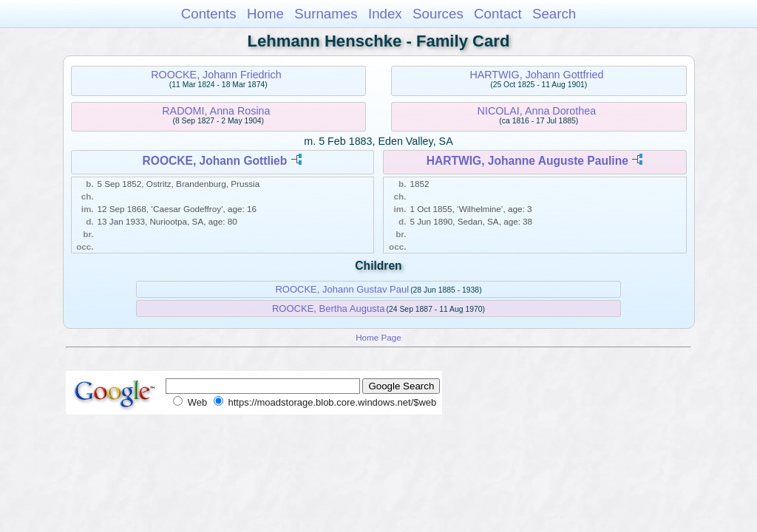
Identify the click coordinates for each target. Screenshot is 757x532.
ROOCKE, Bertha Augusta (328, 308)
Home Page (378, 337)
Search (554, 14)
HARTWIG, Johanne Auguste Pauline (527, 161)
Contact (498, 14)
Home (265, 14)
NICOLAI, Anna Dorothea (537, 111)
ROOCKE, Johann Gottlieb (215, 161)
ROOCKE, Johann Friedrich (216, 75)
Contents (209, 14)
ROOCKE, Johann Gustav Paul (342, 289)
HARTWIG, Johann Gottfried (536, 75)
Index (385, 14)
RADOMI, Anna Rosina (216, 111)
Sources (438, 14)
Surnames (326, 14)
